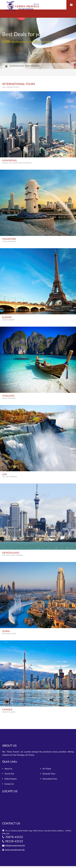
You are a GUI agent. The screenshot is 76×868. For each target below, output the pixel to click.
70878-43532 (14, 837)
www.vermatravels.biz (15, 850)
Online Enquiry (11, 779)
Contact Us (9, 784)
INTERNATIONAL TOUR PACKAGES (22, 66)
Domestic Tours (49, 774)
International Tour (50, 779)
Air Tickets (47, 769)
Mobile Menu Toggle (71, 5)
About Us (8, 769)
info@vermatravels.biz (15, 845)
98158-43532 (14, 841)
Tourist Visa (9, 774)
